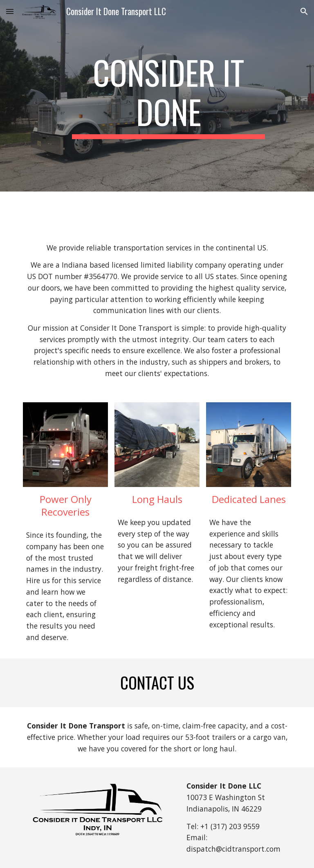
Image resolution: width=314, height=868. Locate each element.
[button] (10, 11)
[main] (168, 96)
